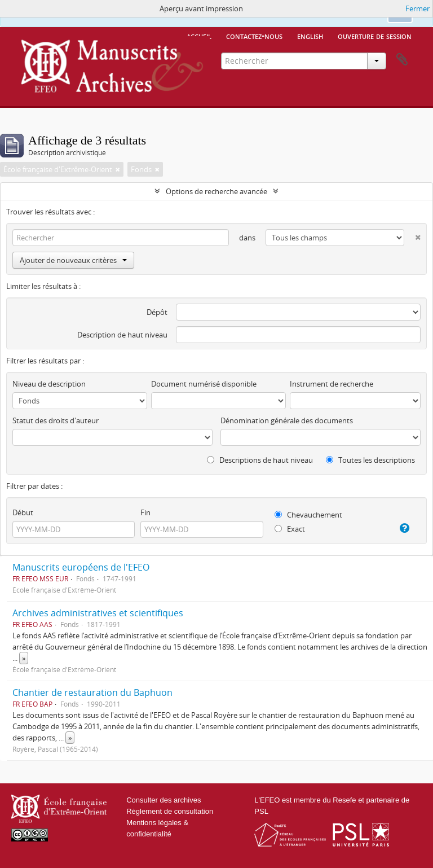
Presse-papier (402, 60)
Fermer (417, 8)
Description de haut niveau (122, 335)
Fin (145, 512)
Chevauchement (308, 515)
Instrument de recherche (332, 384)
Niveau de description (49, 384)
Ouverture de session (375, 36)
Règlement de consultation (170, 811)
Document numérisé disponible (204, 384)
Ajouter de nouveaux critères (73, 260)
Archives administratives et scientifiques (98, 613)
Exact (290, 529)
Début (23, 512)
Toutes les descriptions (370, 460)
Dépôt (157, 312)
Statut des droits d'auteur (56, 420)
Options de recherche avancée (216, 191)
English (310, 36)
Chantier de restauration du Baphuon (92, 692)
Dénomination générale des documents (287, 420)
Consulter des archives (164, 800)
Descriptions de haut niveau (260, 460)
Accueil (199, 36)
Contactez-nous (254, 36)
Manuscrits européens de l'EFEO (81, 567)
